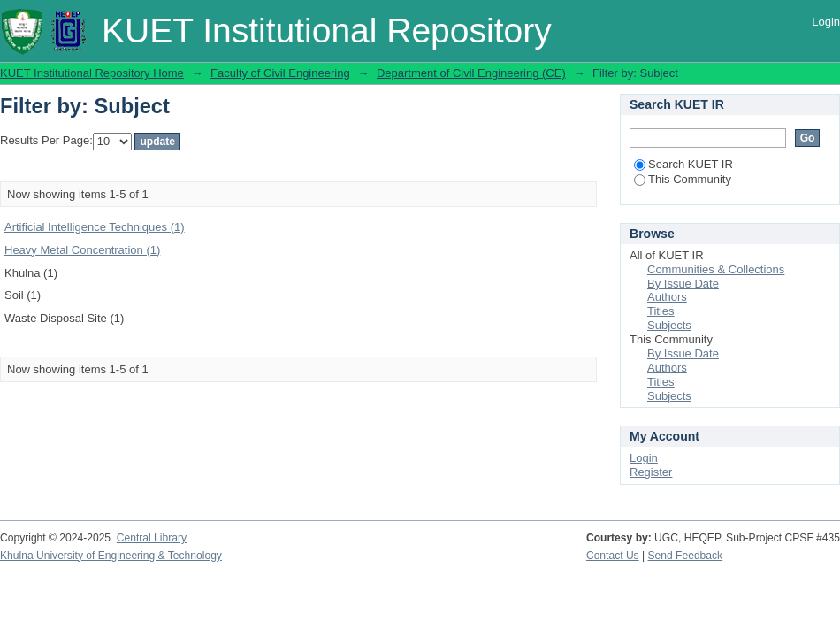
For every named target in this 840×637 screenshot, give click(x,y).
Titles (661, 311)
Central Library (152, 538)
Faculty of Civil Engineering (280, 73)
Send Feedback (686, 556)
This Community (683, 179)
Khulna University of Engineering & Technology (111, 556)
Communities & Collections (716, 269)
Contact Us (613, 556)
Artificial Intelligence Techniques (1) (95, 227)
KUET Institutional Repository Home (92, 73)
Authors (667, 297)
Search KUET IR (683, 164)
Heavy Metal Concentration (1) (82, 250)
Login (826, 22)
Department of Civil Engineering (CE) (471, 73)
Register (651, 472)
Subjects (669, 325)
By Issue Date (683, 284)
